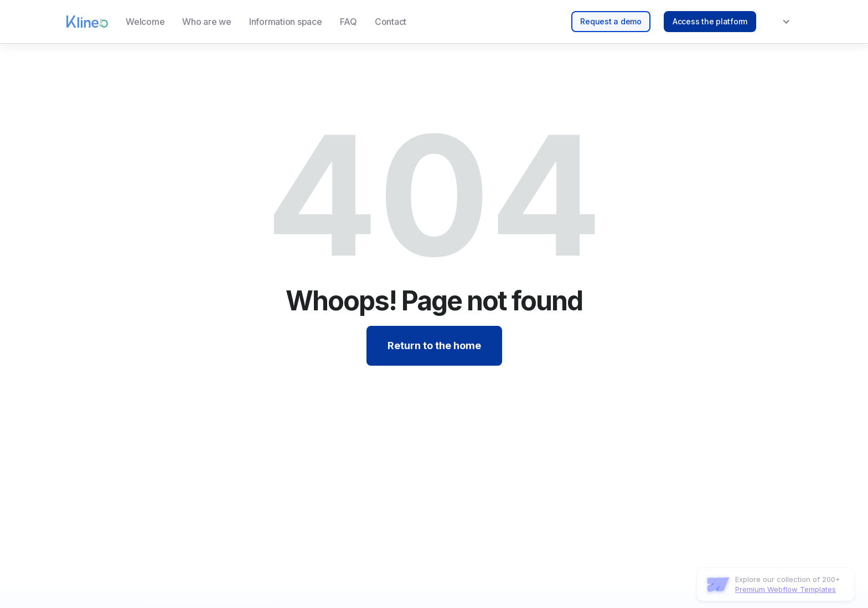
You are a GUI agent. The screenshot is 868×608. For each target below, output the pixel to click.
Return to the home (434, 346)
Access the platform (710, 21)
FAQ (348, 22)
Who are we (207, 22)
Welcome (145, 22)
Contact (391, 22)
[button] (779, 22)
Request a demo (611, 21)
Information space (286, 22)
